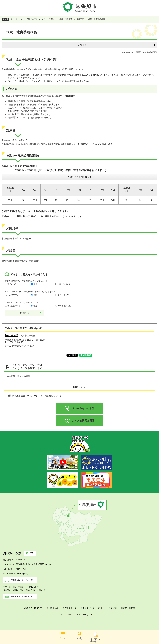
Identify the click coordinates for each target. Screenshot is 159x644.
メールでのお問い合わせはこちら (21, 346)
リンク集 (113, 608)
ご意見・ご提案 (128, 608)
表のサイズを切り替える (79, 177)
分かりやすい (13, 295)
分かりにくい (64, 295)
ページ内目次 (79, 45)
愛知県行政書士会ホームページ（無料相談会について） (35, 396)
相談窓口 (80, 19)
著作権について (69, 608)
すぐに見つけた (14, 306)
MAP (31, 553)
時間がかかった (64, 306)
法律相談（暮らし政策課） (20, 376)
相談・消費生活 (66, 19)
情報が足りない (64, 284)
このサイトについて (33, 608)
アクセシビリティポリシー (93, 608)
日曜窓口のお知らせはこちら (23, 597)
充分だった (12, 284)
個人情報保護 (52, 608)
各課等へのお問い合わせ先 (22, 580)
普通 (35, 284)
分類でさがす (32, 19)
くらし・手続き (48, 19)
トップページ (16, 19)
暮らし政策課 (11, 336)
